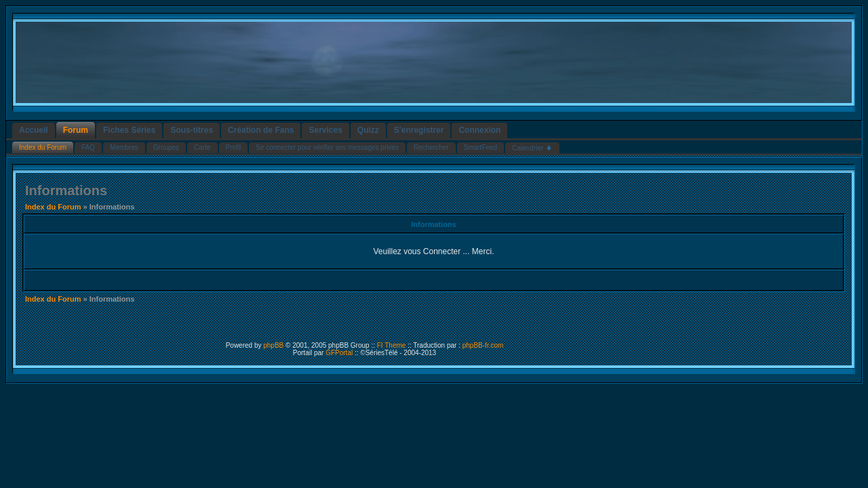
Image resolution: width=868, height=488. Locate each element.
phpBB (273, 345)
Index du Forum (53, 207)
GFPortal (339, 353)
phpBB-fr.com (483, 345)
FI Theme (392, 345)
